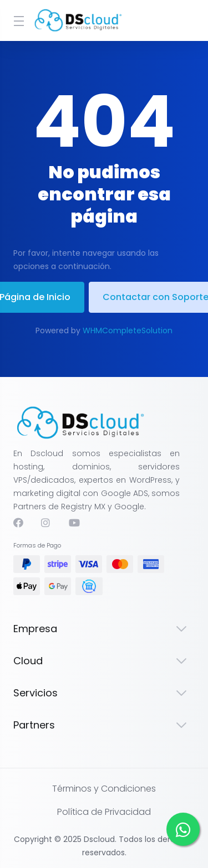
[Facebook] (18, 523)
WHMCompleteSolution (128, 330)
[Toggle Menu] (16, 20)
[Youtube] (74, 523)
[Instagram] (46, 523)
